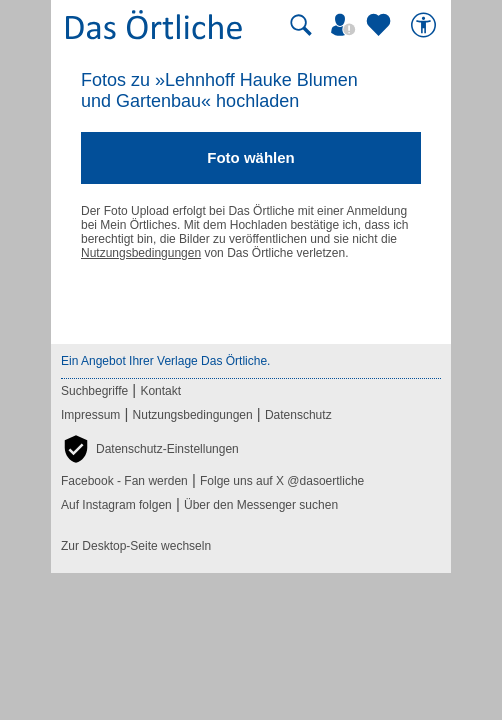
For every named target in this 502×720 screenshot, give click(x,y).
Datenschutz (298, 415)
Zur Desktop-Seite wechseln (136, 546)
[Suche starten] (301, 25)
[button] (150, 449)
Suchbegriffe (94, 391)
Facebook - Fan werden (124, 481)
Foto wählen (251, 157)
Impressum (90, 415)
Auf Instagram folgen (116, 505)
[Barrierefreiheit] (426, 25)
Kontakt (160, 391)
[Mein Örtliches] (346, 25)
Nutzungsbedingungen (141, 253)
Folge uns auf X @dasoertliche (282, 481)
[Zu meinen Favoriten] (381, 25)
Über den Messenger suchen (261, 505)
